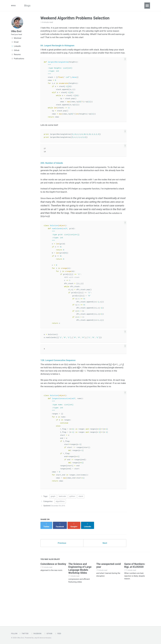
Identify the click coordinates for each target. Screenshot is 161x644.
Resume (16, 57)
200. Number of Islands (53, 172)
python (72, 525)
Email (15, 44)
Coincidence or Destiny (53, 592)
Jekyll (36, 638)
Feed (63, 634)
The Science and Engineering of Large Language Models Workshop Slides (80, 596)
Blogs (29, 6)
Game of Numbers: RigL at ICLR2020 (135, 593)
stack (81, 525)
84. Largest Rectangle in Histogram (60, 47)
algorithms (60, 530)
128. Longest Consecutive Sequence (61, 380)
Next (105, 570)
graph (53, 525)
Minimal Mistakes (47, 638)
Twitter (25, 634)
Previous (62, 570)
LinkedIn (16, 48)
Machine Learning (64, 6)
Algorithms (43, 6)
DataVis (83, 6)
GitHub (52, 634)
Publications (18, 61)
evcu (14, 6)
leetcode (62, 525)
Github (15, 52)
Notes (96, 6)
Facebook (39, 634)
